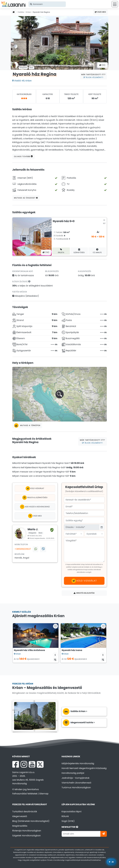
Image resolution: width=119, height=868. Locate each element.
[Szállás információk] (55, 655)
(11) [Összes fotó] (102, 65)
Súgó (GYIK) (68, 821)
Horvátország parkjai (73, 773)
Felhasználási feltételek (25, 794)
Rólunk (65, 816)
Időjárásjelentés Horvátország (78, 763)
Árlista (61, 251)
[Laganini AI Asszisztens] (111, 862)
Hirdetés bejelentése (84, 593)
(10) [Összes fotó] (46, 252)
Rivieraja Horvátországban (27, 831)
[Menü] (115, 4)
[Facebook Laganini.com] (16, 764)
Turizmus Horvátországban (76, 787)
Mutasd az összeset (26, 198)
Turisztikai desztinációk (25, 812)
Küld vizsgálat (35, 488)
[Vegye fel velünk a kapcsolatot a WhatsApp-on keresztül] (35, 549)
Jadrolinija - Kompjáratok (76, 778)
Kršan (28, 12)
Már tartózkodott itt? (93, 76)
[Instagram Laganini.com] (24, 764)
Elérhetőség (79, 251)
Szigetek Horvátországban (27, 836)
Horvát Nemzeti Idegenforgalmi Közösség (84, 768)
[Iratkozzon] (104, 834)
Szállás (21, 12)
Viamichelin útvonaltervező (76, 783)
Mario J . (23, 63)
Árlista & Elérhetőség (35, 498)
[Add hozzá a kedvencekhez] (35, 507)
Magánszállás (20, 826)
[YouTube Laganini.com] (32, 764)
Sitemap (44, 794)
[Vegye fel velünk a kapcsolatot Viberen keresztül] (43, 549)
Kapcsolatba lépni (72, 812)
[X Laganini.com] (40, 764)
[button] (60, 394)
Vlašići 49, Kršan (22, 81)
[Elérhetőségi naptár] (55, 659)
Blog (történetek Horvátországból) (31, 821)
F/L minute (97, 251)
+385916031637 (23, 549)
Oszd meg (100, 12)
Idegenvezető (20, 816)
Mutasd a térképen (27, 425)
